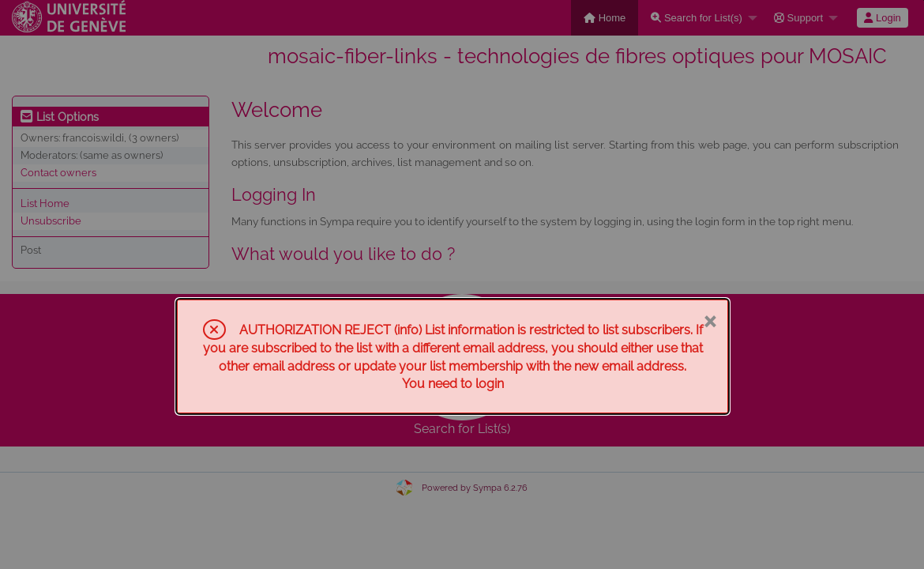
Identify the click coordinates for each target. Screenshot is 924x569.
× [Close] (710, 320)
